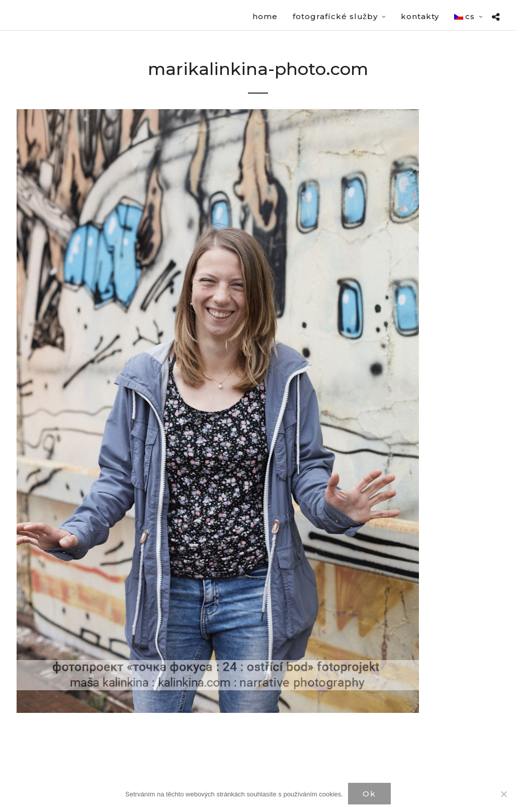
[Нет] (503, 794)
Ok (369, 794)
